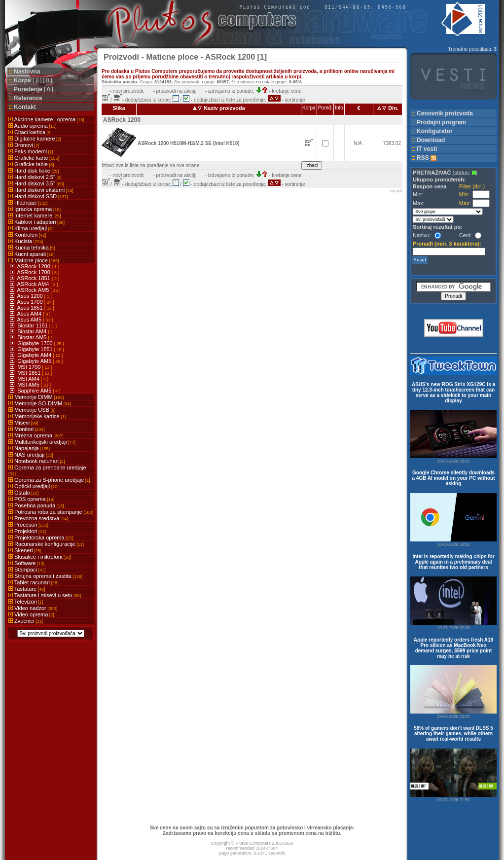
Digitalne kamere (35, 139)
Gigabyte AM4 (35, 355)
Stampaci (27, 570)
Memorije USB (32, 410)
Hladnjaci (28, 203)
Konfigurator (435, 131)
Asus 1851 (31, 308)
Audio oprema (32, 126)
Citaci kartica (30, 132)
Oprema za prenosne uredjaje (47, 470)
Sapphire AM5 (35, 391)
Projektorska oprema (41, 537)
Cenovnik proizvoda (445, 113)
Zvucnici (26, 621)
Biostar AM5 (33, 337)
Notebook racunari (36, 461)
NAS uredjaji (31, 455)
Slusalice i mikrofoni (40, 557)
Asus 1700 (31, 302)
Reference (28, 98)
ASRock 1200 (35, 266)
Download (431, 140)
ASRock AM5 (34, 290)
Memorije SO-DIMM (40, 403)
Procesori (28, 525)
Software (26, 563)
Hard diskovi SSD (38, 196)
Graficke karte (34, 158)
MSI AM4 (29, 379)
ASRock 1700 (35, 272)
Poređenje (34, 89)
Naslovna (27, 72)
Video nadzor (33, 608)
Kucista (26, 241)
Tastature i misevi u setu (45, 595)
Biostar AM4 (33, 331)
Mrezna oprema (36, 435)
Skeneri (25, 550)
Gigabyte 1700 (36, 343)
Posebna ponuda (36, 505)
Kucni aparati (32, 254)
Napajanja (29, 448)
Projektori (27, 531)
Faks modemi (31, 151)
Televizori (26, 602)
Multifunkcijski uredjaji (42, 442)
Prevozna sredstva (38, 518)
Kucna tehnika (32, 248)
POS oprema (31, 499)
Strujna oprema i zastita (45, 576)
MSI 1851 (30, 373)
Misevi (23, 423)
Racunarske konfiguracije (46, 544)
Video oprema (31, 614)
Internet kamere (35, 215)
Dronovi (24, 145)
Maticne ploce (34, 260)
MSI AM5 (29, 385)
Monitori (27, 429)
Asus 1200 (31, 296)
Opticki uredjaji (34, 486)
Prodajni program (441, 122)
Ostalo (23, 493)
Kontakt (25, 107)
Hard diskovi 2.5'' (35, 177)
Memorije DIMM (36, 397)
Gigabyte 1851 (36, 349)
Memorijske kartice (37, 416)
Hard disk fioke (34, 171)
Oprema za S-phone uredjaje (49, 480)
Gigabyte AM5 (35, 361)
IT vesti (427, 149)
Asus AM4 (30, 314)
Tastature (27, 589)
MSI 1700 (30, 367)
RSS (427, 158)
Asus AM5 (30, 320)
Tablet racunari (34, 582)
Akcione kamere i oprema (46, 119)
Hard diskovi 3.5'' (36, 183)
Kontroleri (27, 235)
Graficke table (31, 164)
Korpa (33, 80)
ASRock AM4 (34, 284)
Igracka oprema (35, 209)
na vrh (396, 191)
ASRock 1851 (35, 278)
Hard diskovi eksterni (41, 190)
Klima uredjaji (32, 228)
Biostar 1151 (33, 325)
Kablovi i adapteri (36, 222)
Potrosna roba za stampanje (51, 512)
